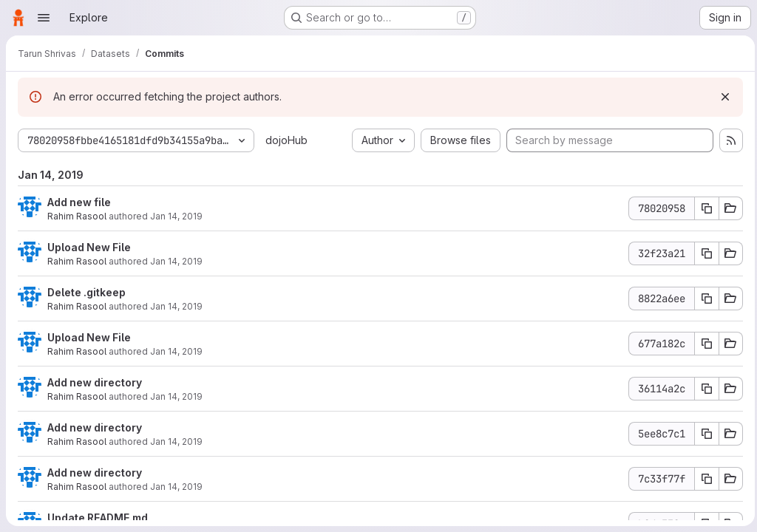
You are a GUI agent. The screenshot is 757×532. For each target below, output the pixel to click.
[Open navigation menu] (44, 18)
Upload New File (89, 247)
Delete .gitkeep (86, 292)
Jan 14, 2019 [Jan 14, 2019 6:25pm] (176, 441)
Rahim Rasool (77, 216)
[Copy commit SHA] (703, 208)
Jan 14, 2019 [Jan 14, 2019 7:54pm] (176, 261)
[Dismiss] (722, 97)
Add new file (79, 202)
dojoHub (286, 140)
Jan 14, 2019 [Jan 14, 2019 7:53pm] (176, 306)
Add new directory (95, 382)
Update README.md (98, 518)
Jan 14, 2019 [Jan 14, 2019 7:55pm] (176, 216)
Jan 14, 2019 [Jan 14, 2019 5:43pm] (176, 487)
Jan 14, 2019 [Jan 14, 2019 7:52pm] (176, 351)
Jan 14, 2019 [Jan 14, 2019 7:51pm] (176, 396)
